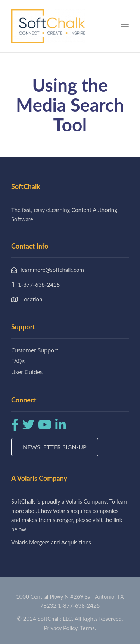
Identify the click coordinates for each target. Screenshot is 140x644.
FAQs (18, 361)
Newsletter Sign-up (55, 447)
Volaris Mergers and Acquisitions (51, 542)
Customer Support (35, 350)
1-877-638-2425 (79, 605)
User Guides (27, 372)
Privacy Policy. (62, 628)
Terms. (88, 628)
